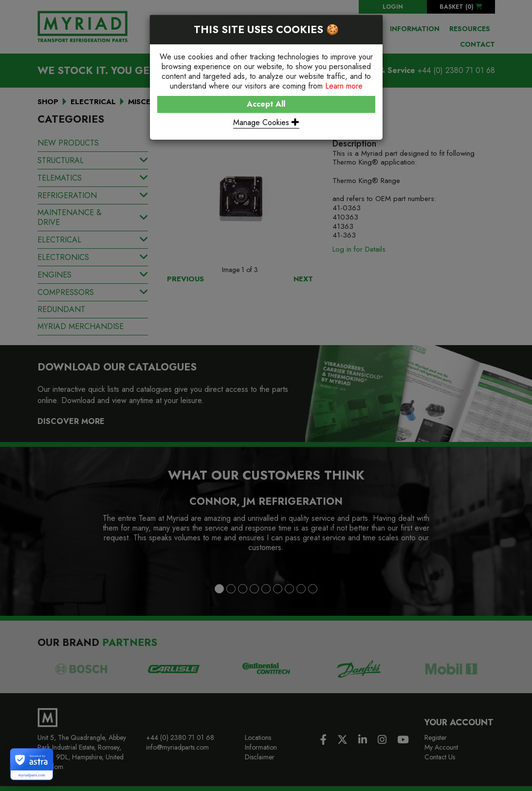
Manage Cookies (266, 122)
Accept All (266, 104)
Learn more (344, 86)
